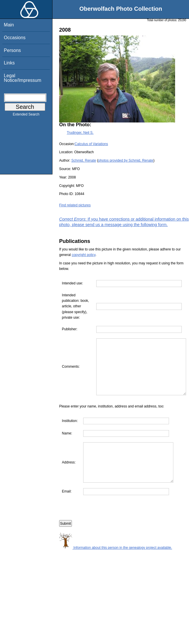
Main (9, 25)
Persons (12, 50)
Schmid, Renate (84, 160)
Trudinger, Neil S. (80, 133)
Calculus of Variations (91, 144)
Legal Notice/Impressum (22, 78)
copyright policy (83, 255)
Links (9, 63)
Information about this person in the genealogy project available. (116, 574)
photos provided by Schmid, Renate (126, 160)
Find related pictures (75, 205)
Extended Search (26, 116)
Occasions (15, 38)
